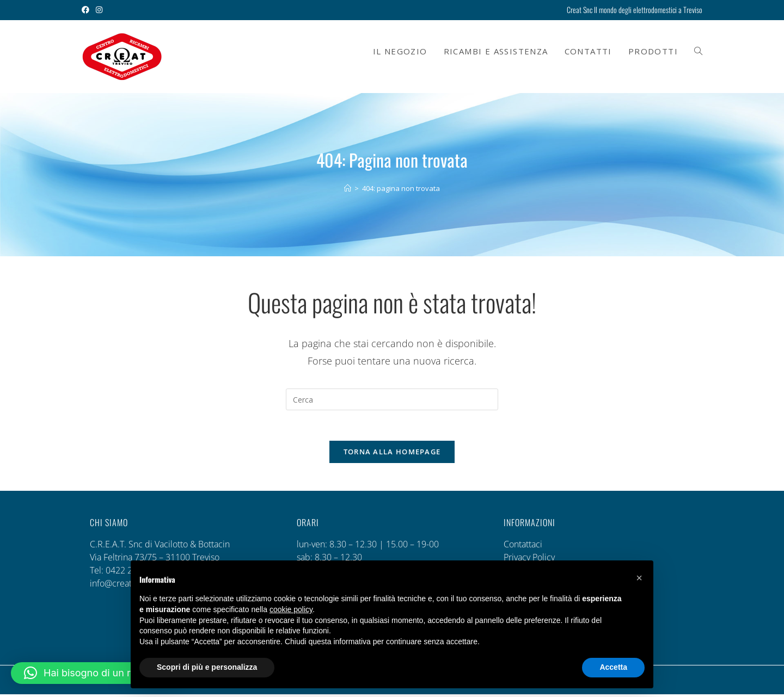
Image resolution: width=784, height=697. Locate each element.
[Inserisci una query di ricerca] (392, 399)
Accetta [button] (613, 667)
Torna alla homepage (392, 454)
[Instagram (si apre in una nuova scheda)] (99, 10)
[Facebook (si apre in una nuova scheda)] (87, 10)
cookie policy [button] (291, 609)
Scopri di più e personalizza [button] (207, 667)
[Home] (348, 188)
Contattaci (523, 547)
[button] (98, 673)
